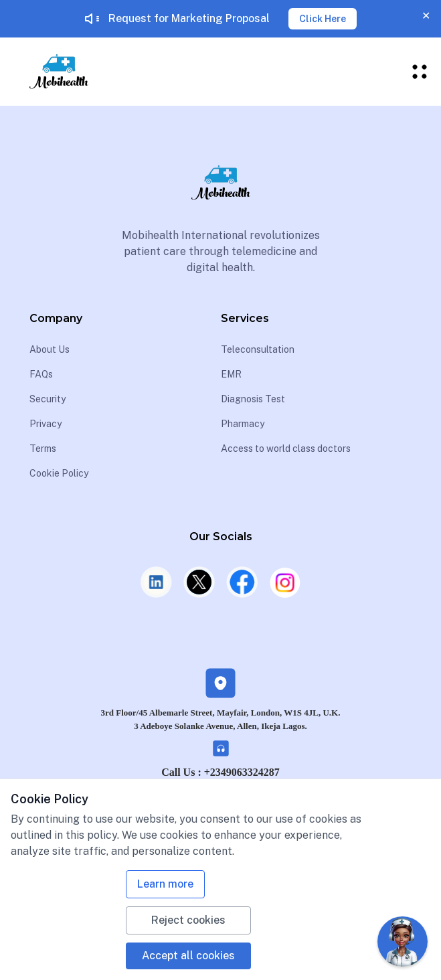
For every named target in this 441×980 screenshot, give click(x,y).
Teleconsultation (258, 349)
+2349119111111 (69, 878)
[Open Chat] (403, 942)
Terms (43, 448)
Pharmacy (243, 424)
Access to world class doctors (286, 448)
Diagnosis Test (253, 399)
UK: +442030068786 (220, 794)
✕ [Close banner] (426, 16)
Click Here (323, 19)
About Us (50, 349)
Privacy (46, 424)
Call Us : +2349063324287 (220, 772)
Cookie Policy (59, 473)
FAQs (41, 374)
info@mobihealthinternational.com (226, 815)
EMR (231, 374)
